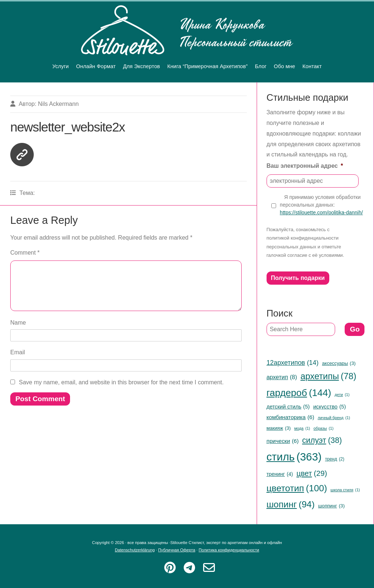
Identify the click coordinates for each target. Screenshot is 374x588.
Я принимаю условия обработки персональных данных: (321, 205)
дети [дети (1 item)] (342, 395)
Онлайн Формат (96, 66)
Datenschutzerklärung (135, 550)
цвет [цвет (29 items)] (312, 474)
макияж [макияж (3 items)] (279, 428)
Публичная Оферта (177, 550)
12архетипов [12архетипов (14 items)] (293, 363)
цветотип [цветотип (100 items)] (297, 488)
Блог (261, 66)
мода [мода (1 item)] (302, 428)
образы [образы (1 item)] (323, 428)
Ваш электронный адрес (305, 166)
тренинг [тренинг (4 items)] (280, 474)
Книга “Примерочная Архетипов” (207, 66)
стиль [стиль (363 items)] (294, 457)
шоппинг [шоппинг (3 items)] (331, 506)
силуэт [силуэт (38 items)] (322, 440)
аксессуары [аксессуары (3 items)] (339, 363)
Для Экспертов (141, 66)
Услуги (61, 66)
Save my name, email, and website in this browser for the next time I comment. (121, 391)
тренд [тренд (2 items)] (335, 459)
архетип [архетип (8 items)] (282, 377)
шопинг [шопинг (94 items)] (291, 504)
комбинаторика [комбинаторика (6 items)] (290, 417)
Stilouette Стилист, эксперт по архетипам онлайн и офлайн (187, 30)
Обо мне (285, 66)
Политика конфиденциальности (229, 550)
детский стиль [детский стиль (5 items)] (288, 407)
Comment (25, 253)
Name (18, 331)
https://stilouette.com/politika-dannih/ (321, 212)
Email (18, 361)
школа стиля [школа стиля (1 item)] (345, 490)
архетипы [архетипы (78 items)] (328, 376)
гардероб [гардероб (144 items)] (299, 393)
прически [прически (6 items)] (283, 441)
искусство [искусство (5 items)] (329, 407)
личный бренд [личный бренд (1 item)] (334, 418)
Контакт (312, 66)
